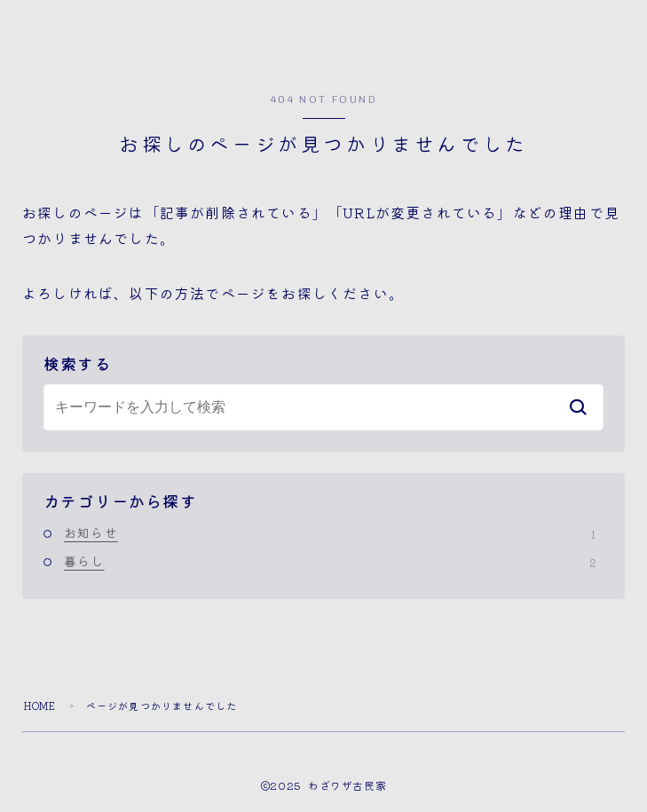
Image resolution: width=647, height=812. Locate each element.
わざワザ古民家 (324, 41)
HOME (40, 706)
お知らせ (330, 533)
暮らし (330, 561)
